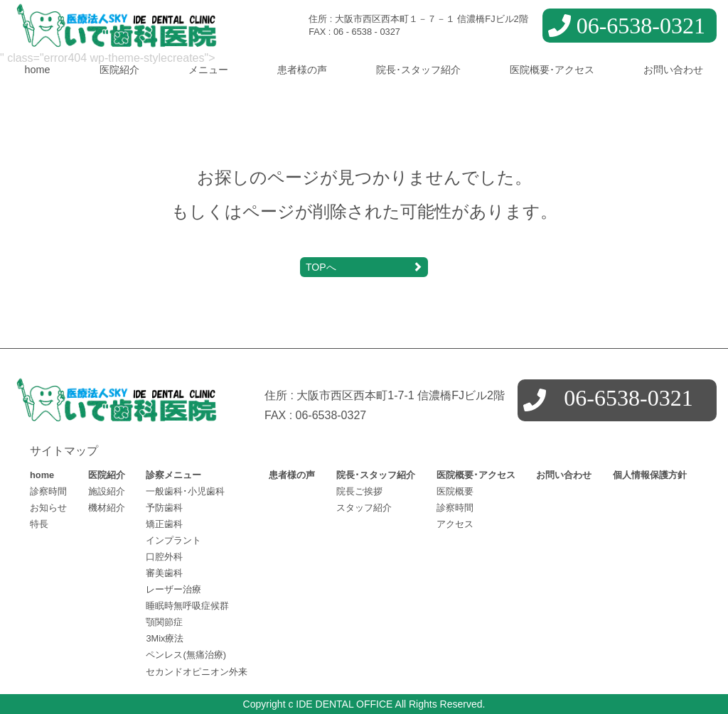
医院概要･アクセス (552, 70)
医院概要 (455, 491)
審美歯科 (164, 573)
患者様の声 (302, 70)
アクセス (455, 524)
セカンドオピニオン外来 (197, 672)
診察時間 (48, 491)
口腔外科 (164, 557)
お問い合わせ (673, 70)
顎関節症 (164, 622)
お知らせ (48, 508)
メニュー (208, 70)
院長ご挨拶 (359, 491)
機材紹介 (107, 508)
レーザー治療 (173, 589)
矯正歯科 (164, 524)
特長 (39, 524)
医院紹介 (119, 70)
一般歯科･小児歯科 (185, 491)
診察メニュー (173, 475)
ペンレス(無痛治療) (186, 655)
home (38, 70)
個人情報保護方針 (650, 475)
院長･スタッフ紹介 (418, 70)
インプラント (173, 540)
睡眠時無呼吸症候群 (187, 606)
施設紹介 (107, 491)
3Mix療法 (165, 638)
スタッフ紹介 (364, 508)
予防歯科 (164, 508)
